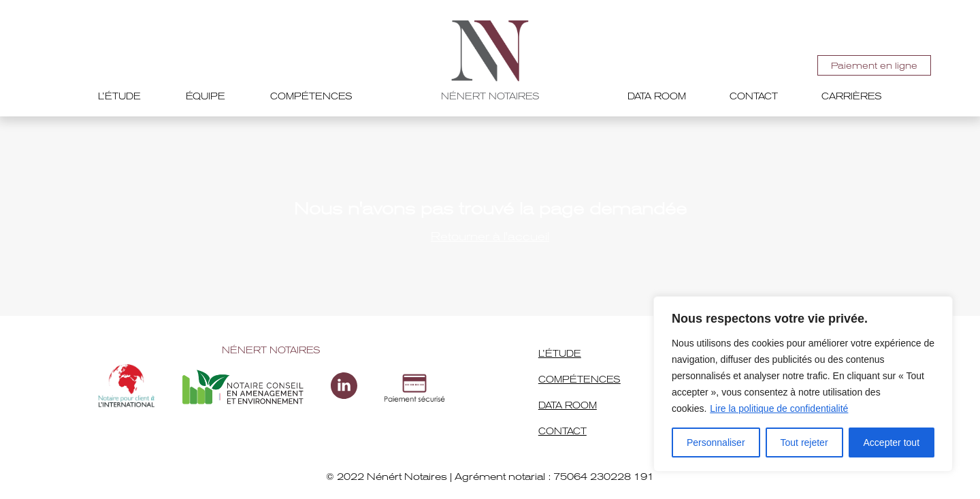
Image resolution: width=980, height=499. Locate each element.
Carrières (852, 96)
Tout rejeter (804, 442)
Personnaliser (716, 442)
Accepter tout (892, 442)
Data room (657, 96)
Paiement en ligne (874, 66)
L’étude (119, 96)
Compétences (311, 96)
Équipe (206, 96)
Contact (754, 96)
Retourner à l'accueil (490, 237)
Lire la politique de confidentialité (779, 408)
